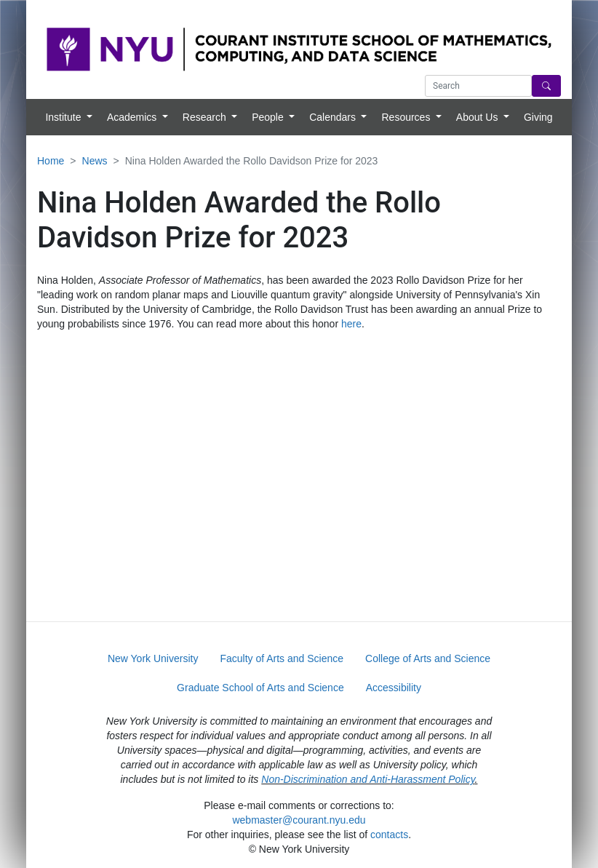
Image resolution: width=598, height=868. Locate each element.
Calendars (334, 117)
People (269, 117)
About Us (478, 117)
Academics (133, 117)
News (95, 161)
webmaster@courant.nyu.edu (299, 820)
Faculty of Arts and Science (282, 658)
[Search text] (478, 86)
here (351, 324)
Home (51, 161)
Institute (64, 117)
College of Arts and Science (428, 658)
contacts (389, 835)
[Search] (546, 86)
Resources (407, 117)
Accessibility (394, 688)
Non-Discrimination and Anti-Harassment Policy (368, 779)
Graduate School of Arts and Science (260, 688)
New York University (153, 658)
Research (206, 117)
